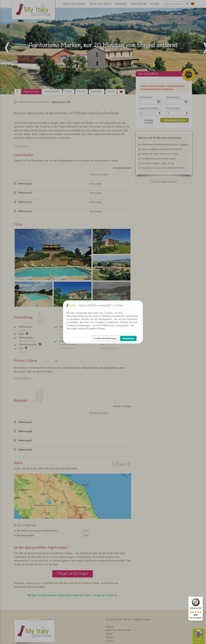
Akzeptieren (128, 338)
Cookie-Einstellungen (105, 338)
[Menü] (201, 598)
